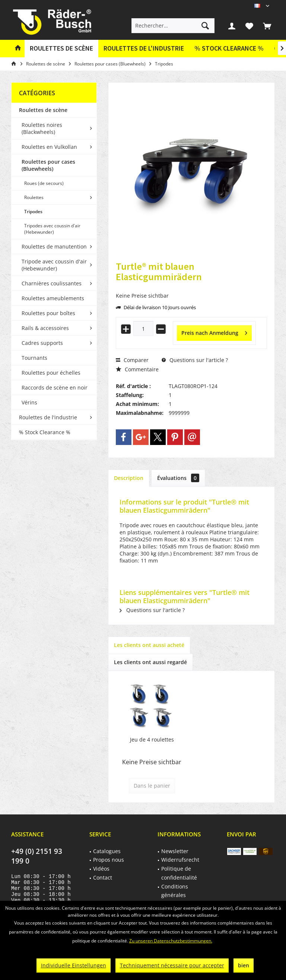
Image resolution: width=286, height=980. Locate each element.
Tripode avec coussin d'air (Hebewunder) (54, 265)
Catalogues (107, 851)
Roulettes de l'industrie (48, 417)
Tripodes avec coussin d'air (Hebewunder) (52, 229)
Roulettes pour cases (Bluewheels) (48, 165)
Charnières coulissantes (52, 283)
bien (244, 965)
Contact (103, 877)
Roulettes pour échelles (51, 373)
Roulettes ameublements (53, 298)
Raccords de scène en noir (55, 387)
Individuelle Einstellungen (74, 965)
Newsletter (175, 851)
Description (129, 478)
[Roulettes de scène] (61, 49)
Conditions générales (175, 891)
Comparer (132, 360)
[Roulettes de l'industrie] (144, 49)
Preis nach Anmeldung (214, 332)
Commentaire (137, 369)
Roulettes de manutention (54, 246)
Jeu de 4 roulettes (152, 739)
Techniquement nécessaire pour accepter (172, 965)
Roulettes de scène (43, 110)
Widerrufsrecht (180, 860)
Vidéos (101, 869)
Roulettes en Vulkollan (49, 147)
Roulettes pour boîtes (48, 313)
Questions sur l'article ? (195, 360)
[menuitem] (267, 26)
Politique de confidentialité (179, 873)
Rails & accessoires (45, 328)
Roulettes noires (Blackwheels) (42, 128)
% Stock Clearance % (45, 432)
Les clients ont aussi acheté (149, 645)
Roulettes (34, 197)
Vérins (29, 402)
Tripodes (33, 212)
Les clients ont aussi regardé (150, 662)
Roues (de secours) (44, 183)
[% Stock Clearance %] (229, 49)
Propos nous (109, 860)
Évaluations (178, 478)
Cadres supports (42, 343)
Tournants (34, 358)
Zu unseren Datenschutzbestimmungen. (171, 941)
